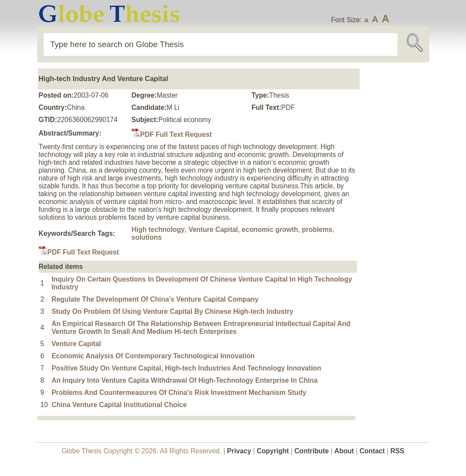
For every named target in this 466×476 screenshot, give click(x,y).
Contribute (311, 451)
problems (317, 229)
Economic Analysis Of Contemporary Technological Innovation (153, 356)
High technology (158, 229)
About (344, 451)
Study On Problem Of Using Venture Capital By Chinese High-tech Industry (172, 311)
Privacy (239, 451)
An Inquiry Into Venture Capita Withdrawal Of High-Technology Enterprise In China (184, 380)
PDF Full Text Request (172, 134)
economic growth (270, 229)
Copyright (273, 451)
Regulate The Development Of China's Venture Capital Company (155, 299)
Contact (373, 451)
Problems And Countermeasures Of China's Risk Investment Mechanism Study (179, 393)
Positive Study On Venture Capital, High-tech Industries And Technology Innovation (186, 368)
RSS (397, 451)
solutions (147, 237)
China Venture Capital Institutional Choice (119, 405)
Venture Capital (213, 229)
